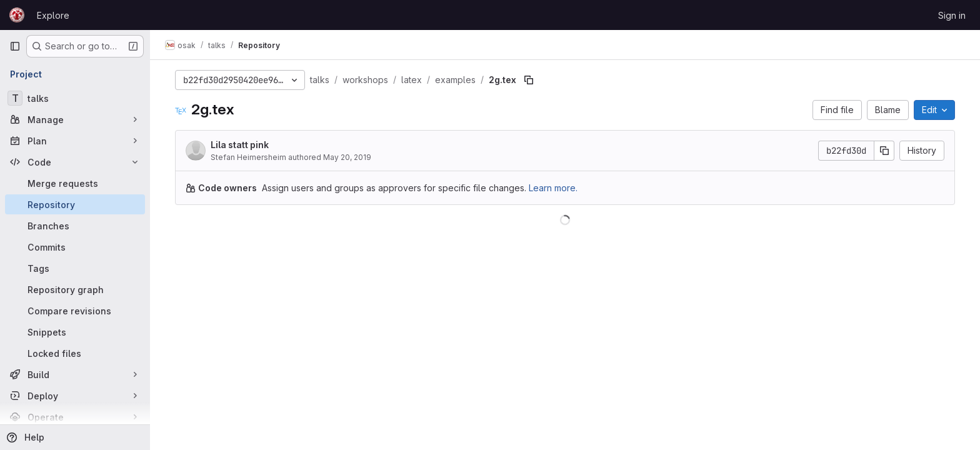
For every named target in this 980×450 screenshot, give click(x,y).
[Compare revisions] (75, 311)
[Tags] (75, 268)
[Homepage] (17, 15)
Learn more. (553, 188)
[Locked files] (75, 353)
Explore (53, 15)
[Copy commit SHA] (884, 151)
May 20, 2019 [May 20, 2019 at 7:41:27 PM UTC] (347, 157)
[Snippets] (75, 332)
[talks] (75, 98)
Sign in (952, 15)
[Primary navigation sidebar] (15, 46)
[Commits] (75, 247)
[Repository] (75, 204)
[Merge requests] (75, 183)
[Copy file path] (529, 80)
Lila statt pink (240, 145)
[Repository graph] (75, 289)
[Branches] (75, 226)
